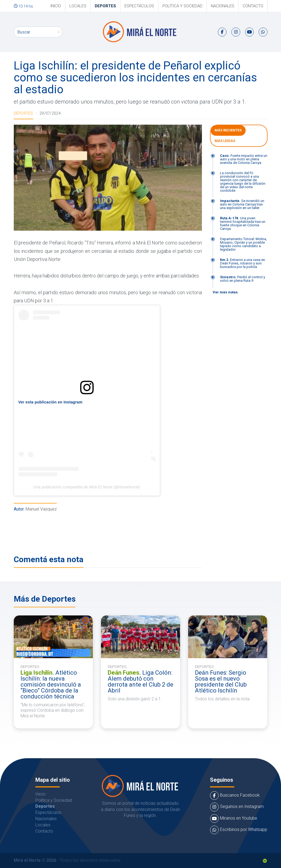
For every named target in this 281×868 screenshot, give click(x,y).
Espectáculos (139, 6)
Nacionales (223, 6)
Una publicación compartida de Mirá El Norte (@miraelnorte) (87, 487)
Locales (78, 6)
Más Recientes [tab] (228, 130)
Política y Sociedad (182, 6)
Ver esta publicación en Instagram (50, 402)
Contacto (253, 6)
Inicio (56, 6)
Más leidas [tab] (225, 141)
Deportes (105, 6)
